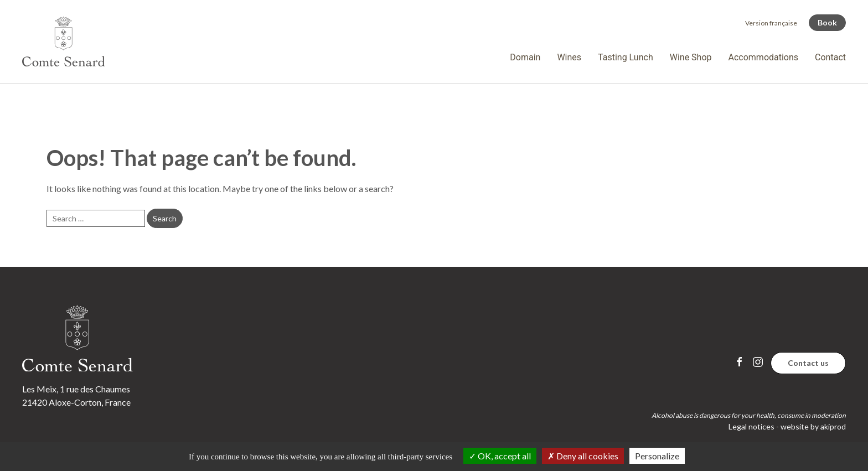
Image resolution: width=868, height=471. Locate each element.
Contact (830, 57)
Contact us (808, 363)
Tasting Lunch (626, 57)
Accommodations (764, 57)
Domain (525, 57)
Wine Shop (691, 57)
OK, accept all (500, 456)
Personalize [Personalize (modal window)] (657, 456)
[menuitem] (771, 23)
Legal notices (751, 426)
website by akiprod (813, 426)
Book (827, 22)
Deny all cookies (583, 456)
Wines (569, 57)
